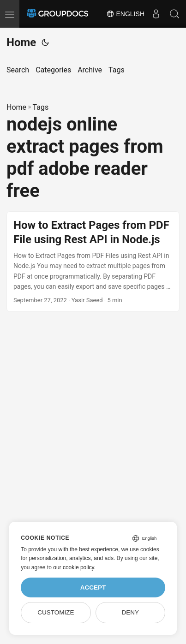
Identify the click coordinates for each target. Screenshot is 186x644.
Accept (93, 587)
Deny (130, 612)
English (125, 14)
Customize (56, 612)
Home (21, 42)
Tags (41, 107)
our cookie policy (74, 567)
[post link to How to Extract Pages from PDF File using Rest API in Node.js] (93, 262)
